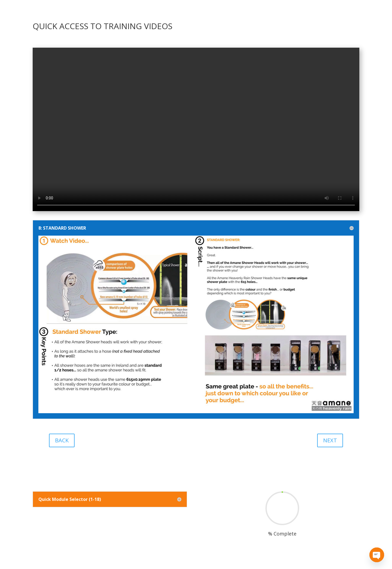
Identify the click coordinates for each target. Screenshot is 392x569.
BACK (62, 440)
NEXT (330, 440)
